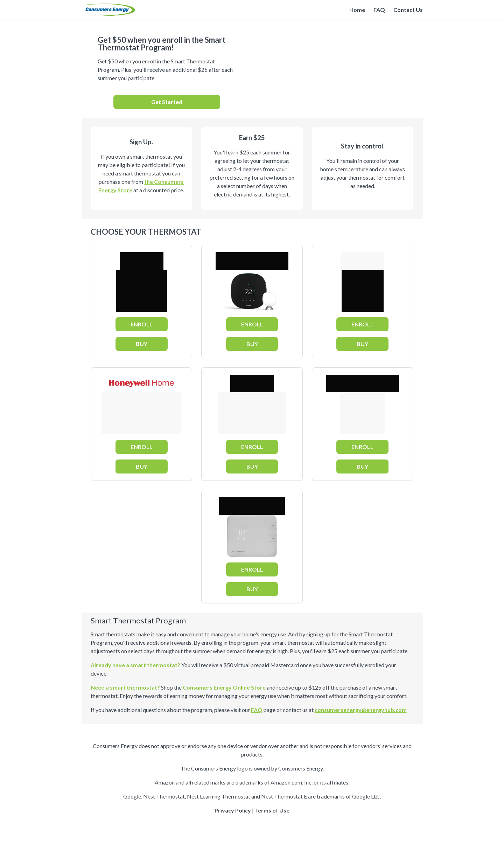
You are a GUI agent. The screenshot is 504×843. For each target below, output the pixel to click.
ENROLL (142, 324)
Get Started (167, 102)
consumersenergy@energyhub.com (361, 710)
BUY (142, 344)
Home (357, 10)
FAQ (379, 10)
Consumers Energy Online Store (225, 687)
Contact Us (408, 10)
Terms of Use (272, 810)
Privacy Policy (233, 810)
